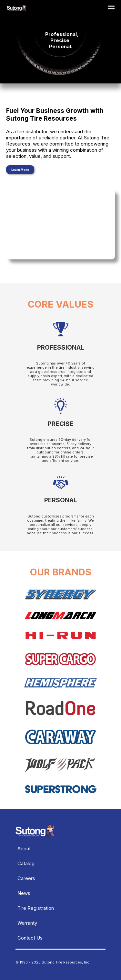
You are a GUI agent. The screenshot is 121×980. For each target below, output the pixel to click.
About (24, 849)
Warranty (27, 923)
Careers (26, 878)
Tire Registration (36, 908)
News (24, 893)
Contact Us (30, 938)
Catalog (26, 863)
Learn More (20, 170)
